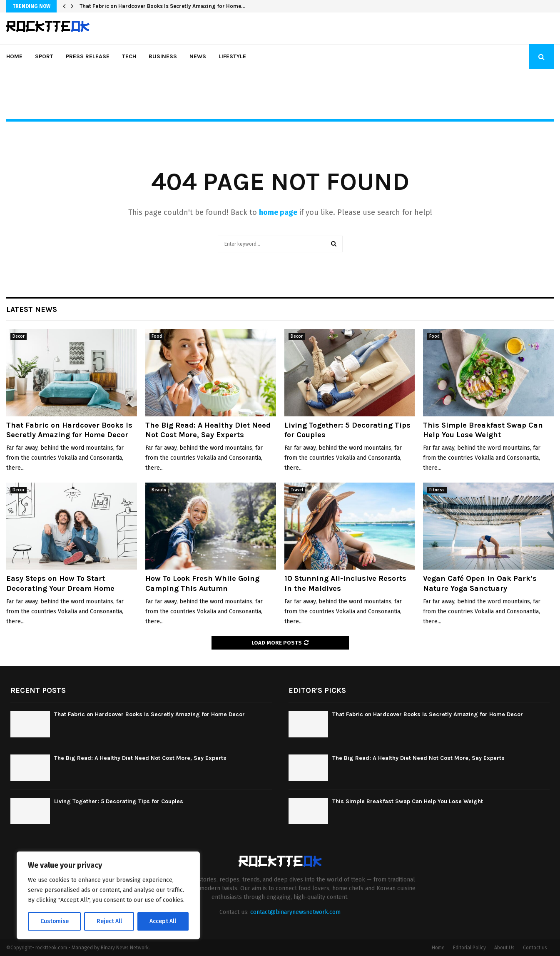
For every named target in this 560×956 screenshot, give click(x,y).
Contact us (535, 948)
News (198, 56)
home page (278, 212)
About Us (504, 948)
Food (157, 336)
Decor (19, 336)
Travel (297, 490)
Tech (129, 56)
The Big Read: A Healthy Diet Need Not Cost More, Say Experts (208, 430)
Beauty (159, 490)
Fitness (437, 490)
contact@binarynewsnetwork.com (295, 912)
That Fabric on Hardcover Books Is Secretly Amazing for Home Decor (69, 430)
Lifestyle (232, 56)
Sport (44, 56)
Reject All (109, 921)
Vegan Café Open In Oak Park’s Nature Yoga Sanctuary (480, 583)
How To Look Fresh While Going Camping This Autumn (202, 583)
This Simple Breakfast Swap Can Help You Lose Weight (483, 430)
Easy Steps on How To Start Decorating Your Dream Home (60, 583)
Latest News (32, 309)
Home (14, 56)
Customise (54, 921)
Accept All (163, 921)
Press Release (88, 56)
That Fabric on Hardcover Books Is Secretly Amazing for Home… (162, 6)
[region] (108, 896)
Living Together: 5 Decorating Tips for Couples (119, 801)
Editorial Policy (469, 948)
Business (163, 56)
